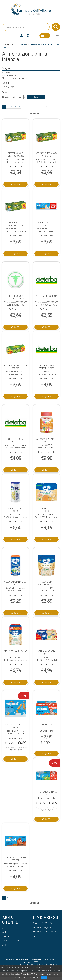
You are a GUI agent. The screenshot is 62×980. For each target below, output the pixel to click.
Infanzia (22, 44)
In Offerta (8, 87)
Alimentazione (34, 44)
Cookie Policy (8, 945)
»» (19, 107)
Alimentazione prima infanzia (14, 78)
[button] (43, 113)
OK (44, 977)
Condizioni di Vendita (43, 923)
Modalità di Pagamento (44, 927)
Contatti (6, 936)
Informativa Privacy (11, 941)
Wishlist (6, 932)
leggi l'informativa (13, 974)
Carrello (6, 928)
